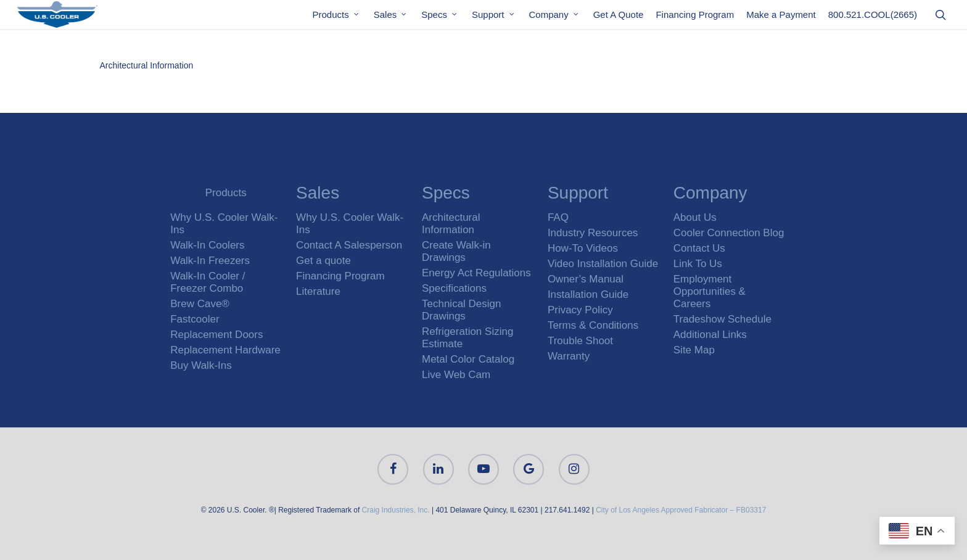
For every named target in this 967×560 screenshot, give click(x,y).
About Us (695, 217)
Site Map (694, 350)
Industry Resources (593, 233)
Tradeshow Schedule (722, 319)
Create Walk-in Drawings (456, 251)
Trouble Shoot (580, 341)
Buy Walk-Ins (201, 365)
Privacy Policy (580, 310)
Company (554, 18)
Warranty (569, 356)
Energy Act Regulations (476, 273)
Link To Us (698, 264)
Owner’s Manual (586, 279)
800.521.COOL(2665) (873, 18)
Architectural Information (147, 65)
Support (494, 18)
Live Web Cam (456, 375)
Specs (440, 18)
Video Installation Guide (603, 264)
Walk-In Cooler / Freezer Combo (208, 282)
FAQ (558, 217)
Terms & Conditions (593, 325)
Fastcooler (195, 319)
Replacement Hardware (225, 350)
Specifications (454, 288)
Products (336, 18)
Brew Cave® (200, 304)
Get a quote (323, 261)
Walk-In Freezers (210, 261)
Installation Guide (588, 294)
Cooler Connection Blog (729, 233)
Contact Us (699, 248)
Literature (318, 291)
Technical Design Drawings (462, 310)
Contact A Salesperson (349, 245)
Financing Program (695, 18)
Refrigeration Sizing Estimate (467, 338)
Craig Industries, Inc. (396, 510)
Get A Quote (619, 18)
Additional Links (710, 335)
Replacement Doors (216, 335)
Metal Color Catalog (468, 359)
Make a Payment (781, 18)
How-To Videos (583, 248)
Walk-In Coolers (207, 245)
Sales (391, 18)
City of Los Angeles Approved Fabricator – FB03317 (681, 510)
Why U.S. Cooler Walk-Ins (224, 224)
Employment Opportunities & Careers (710, 291)
